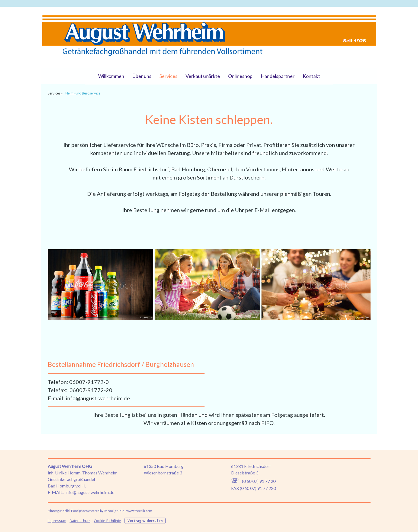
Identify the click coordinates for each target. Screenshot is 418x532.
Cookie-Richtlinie (107, 521)
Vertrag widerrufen (145, 521)
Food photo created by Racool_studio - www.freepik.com (112, 511)
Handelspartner (278, 76)
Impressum (57, 521)
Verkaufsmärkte (203, 76)
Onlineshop (240, 76)
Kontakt (311, 76)
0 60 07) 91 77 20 (259, 481)
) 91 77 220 (265, 488)
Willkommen (111, 76)
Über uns (142, 76)
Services (168, 76)
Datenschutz (80, 521)
